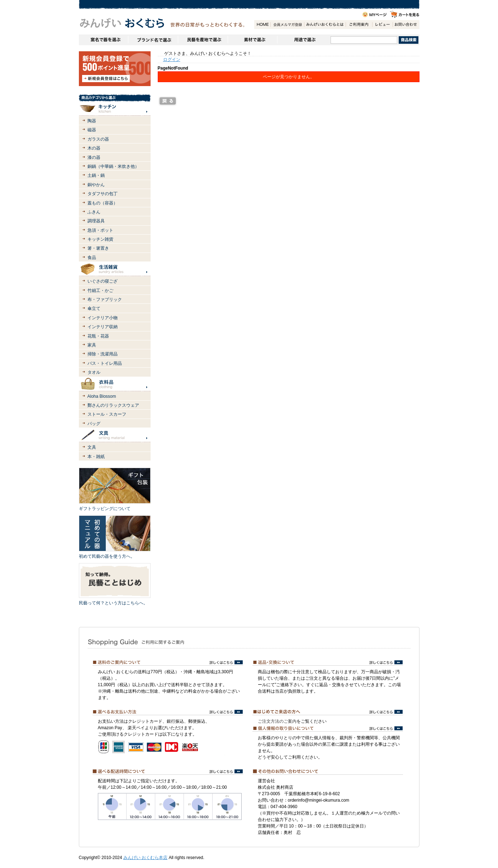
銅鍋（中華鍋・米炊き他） (113, 166)
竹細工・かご (100, 291)
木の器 (94, 148)
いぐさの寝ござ (103, 281)
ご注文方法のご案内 (277, 721)
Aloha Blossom (102, 396)
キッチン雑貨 (100, 239)
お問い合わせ (406, 25)
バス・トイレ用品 (105, 363)
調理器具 (96, 221)
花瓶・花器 (98, 336)
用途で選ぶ (304, 40)
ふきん (94, 212)
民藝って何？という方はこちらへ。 (113, 603)
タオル (94, 372)
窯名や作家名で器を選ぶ (103, 40)
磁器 (92, 130)
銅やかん (96, 185)
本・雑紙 (96, 457)
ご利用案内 (359, 25)
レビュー (382, 25)
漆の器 (94, 157)
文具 (92, 447)
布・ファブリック (105, 299)
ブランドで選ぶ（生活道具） (153, 40)
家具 (92, 345)
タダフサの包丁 (103, 194)
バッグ (94, 424)
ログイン (172, 60)
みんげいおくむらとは (325, 25)
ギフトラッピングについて (105, 509)
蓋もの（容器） (103, 203)
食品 (92, 258)
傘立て (94, 308)
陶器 (92, 121)
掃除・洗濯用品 (103, 354)
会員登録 (287, 25)
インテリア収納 (103, 327)
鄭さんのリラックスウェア (113, 405)
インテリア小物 (103, 318)
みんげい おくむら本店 (145, 858)
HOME (262, 25)
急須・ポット (100, 230)
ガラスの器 (98, 139)
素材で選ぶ (252, 40)
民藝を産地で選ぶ (203, 40)
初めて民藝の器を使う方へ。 (107, 556)
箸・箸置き (98, 248)
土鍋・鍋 (96, 175)
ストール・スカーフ (107, 414)
